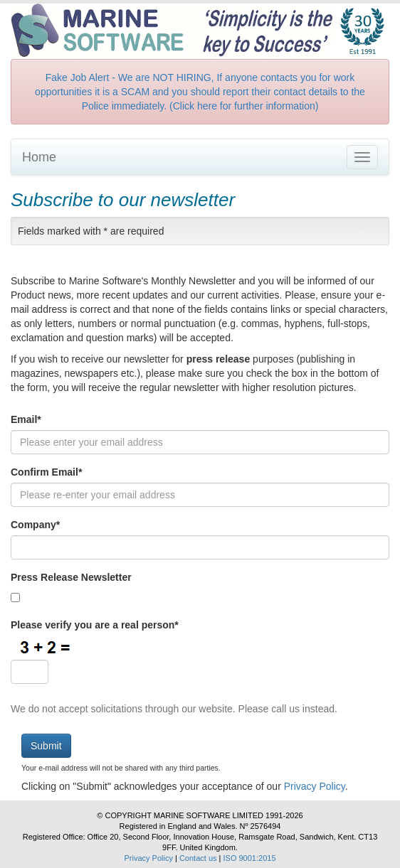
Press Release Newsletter (71, 577)
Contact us (198, 858)
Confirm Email (46, 472)
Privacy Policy (315, 786)
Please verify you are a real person (95, 625)
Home (39, 157)
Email (26, 419)
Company (35, 525)
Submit (46, 746)
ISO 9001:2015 (250, 858)
